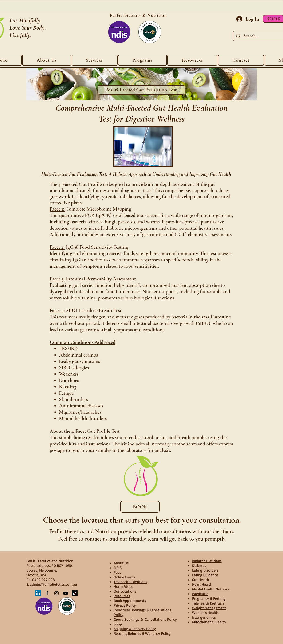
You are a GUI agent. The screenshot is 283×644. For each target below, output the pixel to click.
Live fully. (20, 35)
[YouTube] (66, 593)
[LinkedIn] (38, 593)
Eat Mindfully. (26, 20)
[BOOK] (140, 507)
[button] (192, 60)
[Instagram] (56, 593)
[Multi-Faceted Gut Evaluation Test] (141, 90)
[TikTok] (75, 593)
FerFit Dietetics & (128, 15)
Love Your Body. (28, 28)
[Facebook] (47, 593)
